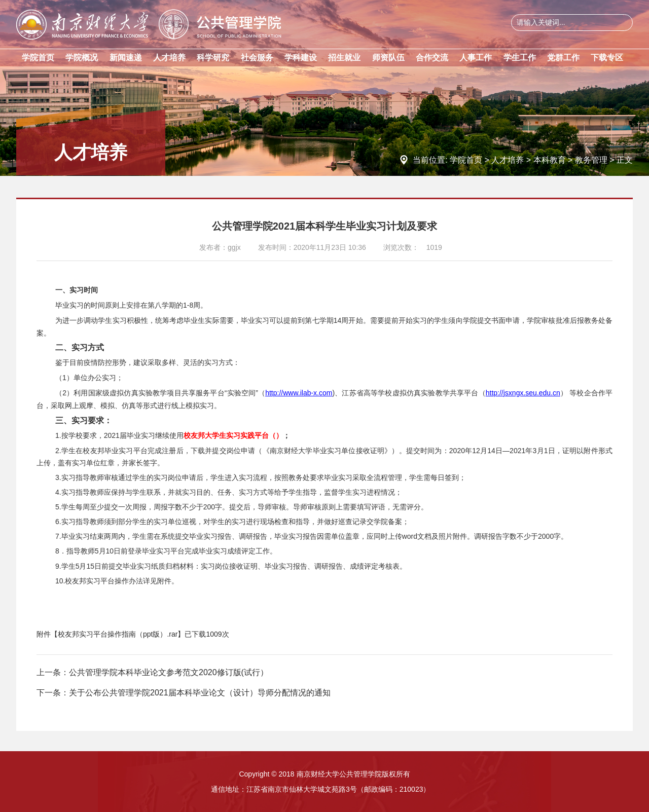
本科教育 (550, 160)
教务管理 (591, 160)
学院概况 (82, 58)
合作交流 (432, 58)
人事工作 (476, 58)
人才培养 (169, 58)
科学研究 (213, 58)
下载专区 (607, 58)
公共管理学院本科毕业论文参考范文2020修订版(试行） (169, 672)
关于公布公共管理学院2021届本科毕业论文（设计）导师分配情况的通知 (200, 693)
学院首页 (38, 58)
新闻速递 (126, 58)
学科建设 (301, 58)
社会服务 (257, 58)
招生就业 (344, 58)
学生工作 (520, 58)
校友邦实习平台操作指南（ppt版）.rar (118, 634)
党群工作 (563, 58)
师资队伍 (388, 58)
